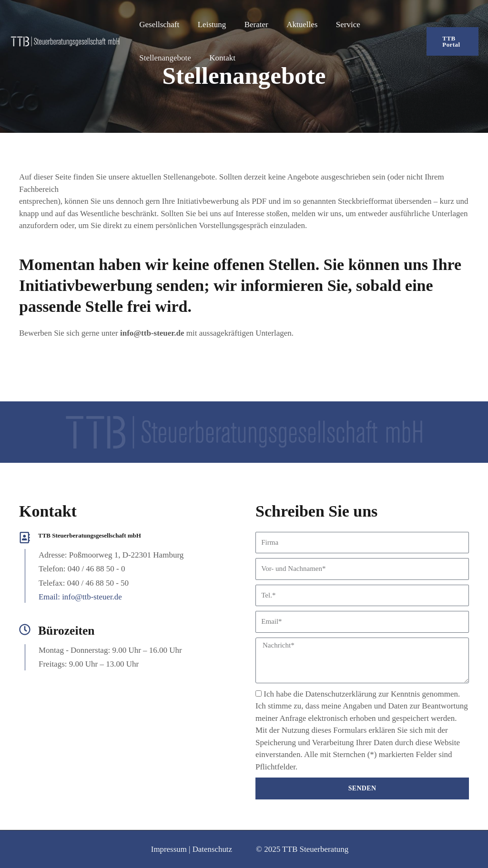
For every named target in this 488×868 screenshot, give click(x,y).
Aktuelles (295, 25)
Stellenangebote (164, 58)
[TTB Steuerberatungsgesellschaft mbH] (65, 41)
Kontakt (219, 58)
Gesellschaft (158, 25)
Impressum (169, 849)
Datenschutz (212, 849)
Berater (251, 25)
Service (339, 25)
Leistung (209, 25)
